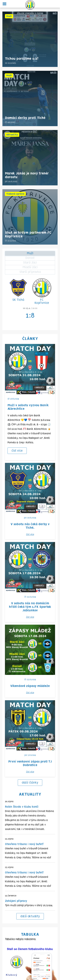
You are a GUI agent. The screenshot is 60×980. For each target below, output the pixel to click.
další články (30, 585)
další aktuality (30, 719)
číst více (17, 451)
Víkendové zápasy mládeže (30, 538)
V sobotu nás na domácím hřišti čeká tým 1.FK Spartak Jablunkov (30, 508)
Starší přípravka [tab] (30, 272)
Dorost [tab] (30, 258)
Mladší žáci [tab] (30, 267)
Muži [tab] (30, 253)
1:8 (30, 316)
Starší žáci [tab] (30, 263)
